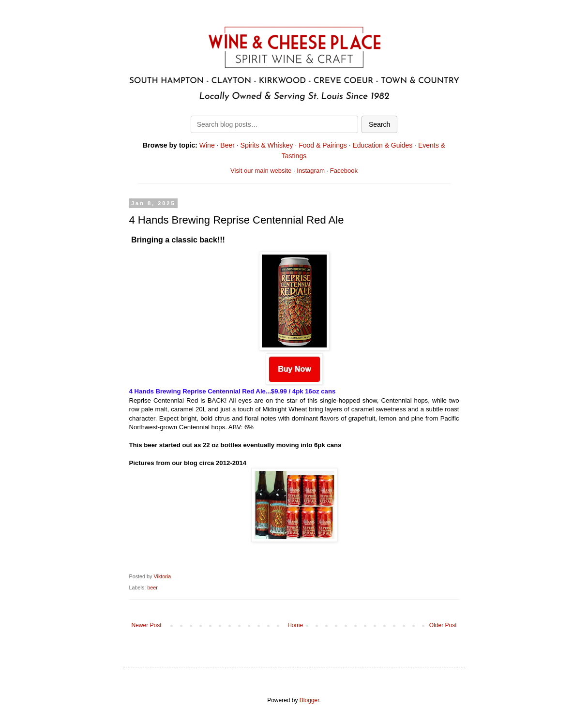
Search (379, 124)
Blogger (309, 700)
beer (152, 587)
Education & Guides (382, 145)
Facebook (344, 171)
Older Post (443, 625)
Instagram (311, 171)
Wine (207, 145)
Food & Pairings (323, 145)
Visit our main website (261, 171)
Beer (227, 145)
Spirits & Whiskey (267, 145)
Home (295, 625)
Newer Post (147, 625)
